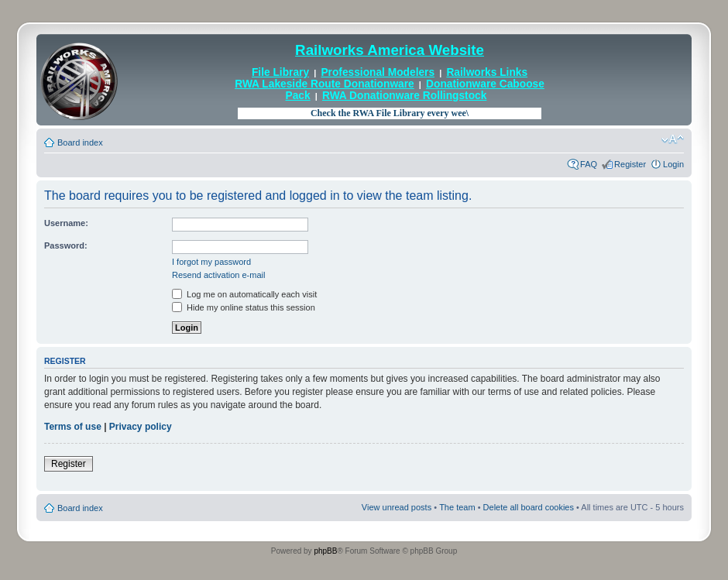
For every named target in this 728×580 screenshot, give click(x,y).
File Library (280, 72)
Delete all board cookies (529, 507)
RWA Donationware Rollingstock (404, 96)
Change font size (673, 139)
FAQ (589, 164)
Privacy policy (141, 427)
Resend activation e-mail (218, 275)
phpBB (325, 551)
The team (457, 507)
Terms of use (73, 427)
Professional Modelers (378, 72)
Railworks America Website (390, 50)
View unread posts (397, 507)
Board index (80, 142)
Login (673, 164)
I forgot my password (211, 262)
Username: (66, 223)
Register (630, 164)
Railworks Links (487, 72)
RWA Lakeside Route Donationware (325, 84)
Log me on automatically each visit (244, 294)
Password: (66, 245)
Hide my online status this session (244, 307)
